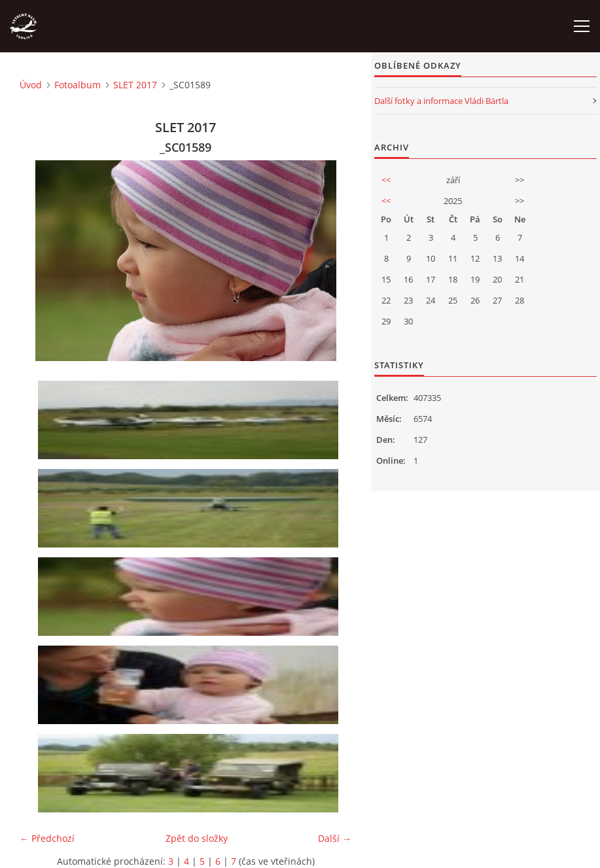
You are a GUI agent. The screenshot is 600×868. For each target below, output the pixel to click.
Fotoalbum (78, 85)
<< (386, 180)
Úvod (31, 85)
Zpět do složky (197, 838)
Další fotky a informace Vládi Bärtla (441, 101)
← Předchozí (47, 838)
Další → (335, 838)
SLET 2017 (135, 85)
